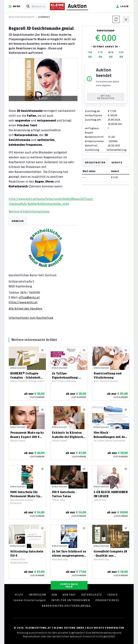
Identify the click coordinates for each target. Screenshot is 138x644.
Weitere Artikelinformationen (29, 211)
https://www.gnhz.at (23, 302)
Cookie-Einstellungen (30, 600)
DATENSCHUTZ (92, 595)
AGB (54, 595)
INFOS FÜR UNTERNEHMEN (71, 600)
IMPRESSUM (37, 595)
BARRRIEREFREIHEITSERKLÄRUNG (66, 606)
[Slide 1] (43, 95)
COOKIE (113, 595)
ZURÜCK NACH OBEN (69, 585)
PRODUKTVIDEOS (107, 600)
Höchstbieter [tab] (95, 163)
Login (122, 6)
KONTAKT (69, 595)
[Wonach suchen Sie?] (39, 6)
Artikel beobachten (106, 97)
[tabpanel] (43, 268)
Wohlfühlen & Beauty (22, 17)
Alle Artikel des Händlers (25, 309)
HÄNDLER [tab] (18, 221)
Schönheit (44, 17)
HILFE (19, 595)
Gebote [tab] (117, 163)
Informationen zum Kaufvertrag (31, 318)
